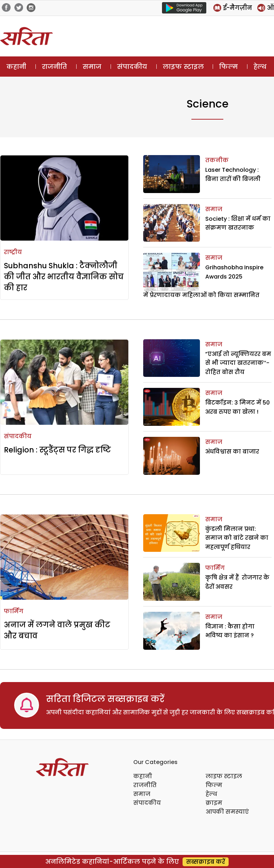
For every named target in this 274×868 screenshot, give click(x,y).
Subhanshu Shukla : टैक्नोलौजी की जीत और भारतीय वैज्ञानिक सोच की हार (64, 277)
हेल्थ (260, 67)
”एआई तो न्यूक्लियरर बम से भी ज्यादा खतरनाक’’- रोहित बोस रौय (238, 363)
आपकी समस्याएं (227, 812)
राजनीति (54, 67)
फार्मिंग (14, 611)
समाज (92, 67)
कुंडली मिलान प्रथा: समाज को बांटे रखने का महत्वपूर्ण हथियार (237, 538)
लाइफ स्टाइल (183, 67)
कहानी (16, 67)
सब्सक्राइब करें (206, 862)
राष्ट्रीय (13, 252)
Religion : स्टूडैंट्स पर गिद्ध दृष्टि (57, 450)
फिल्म (228, 67)
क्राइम (214, 803)
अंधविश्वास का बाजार (232, 452)
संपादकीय (132, 67)
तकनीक (217, 160)
